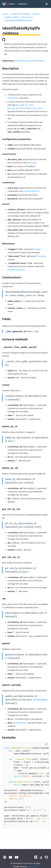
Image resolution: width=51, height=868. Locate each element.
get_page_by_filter (25, 105)
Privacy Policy (33, 867)
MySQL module (12, 17)
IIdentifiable (38, 61)
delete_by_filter (35, 108)
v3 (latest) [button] (22, 4)
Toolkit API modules (20, 14)
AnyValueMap (39, 700)
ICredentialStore (31, 191)
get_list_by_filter (16, 108)
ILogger (37, 249)
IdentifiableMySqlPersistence (19, 20)
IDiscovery (32, 163)
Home (11, 4)
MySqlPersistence (23, 61)
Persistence (27, 17)
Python (36, 14)
